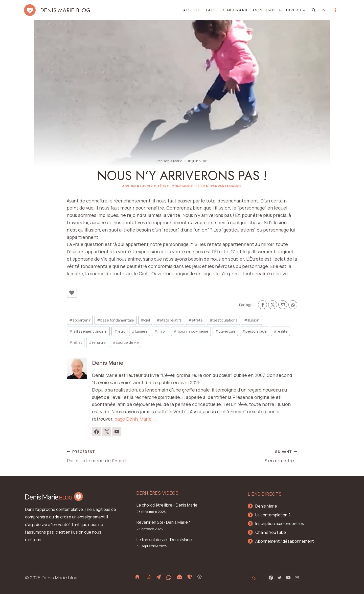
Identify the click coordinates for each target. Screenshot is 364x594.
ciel (145, 320)
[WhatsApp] (293, 305)
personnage (254, 331)
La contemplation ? (273, 515)
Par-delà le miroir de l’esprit (122, 456)
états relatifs (169, 320)
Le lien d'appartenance (219, 186)
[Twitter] (280, 578)
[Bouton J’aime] (72, 293)
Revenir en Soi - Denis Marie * (163, 522)
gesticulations (224, 320)
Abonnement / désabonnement (285, 541)
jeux (119, 331)
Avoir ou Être (155, 186)
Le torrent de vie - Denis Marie (164, 540)
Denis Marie (235, 10)
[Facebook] (263, 305)
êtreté (196, 320)
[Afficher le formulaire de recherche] (314, 10)
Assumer (131, 186)
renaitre (97, 342)
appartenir (80, 320)
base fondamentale (116, 320)
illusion (252, 320)
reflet (76, 342)
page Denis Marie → (136, 419)
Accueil (193, 10)
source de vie (126, 342)
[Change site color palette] (324, 10)
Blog (212, 10)
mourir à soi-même (191, 331)
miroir (161, 331)
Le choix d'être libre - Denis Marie (167, 505)
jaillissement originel (88, 331)
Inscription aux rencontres (280, 523)
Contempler (268, 10)
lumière (140, 331)
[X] (273, 305)
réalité (281, 331)
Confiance (182, 186)
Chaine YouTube (271, 532)
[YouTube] (288, 578)
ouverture (225, 331)
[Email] (283, 305)
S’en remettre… (242, 456)
